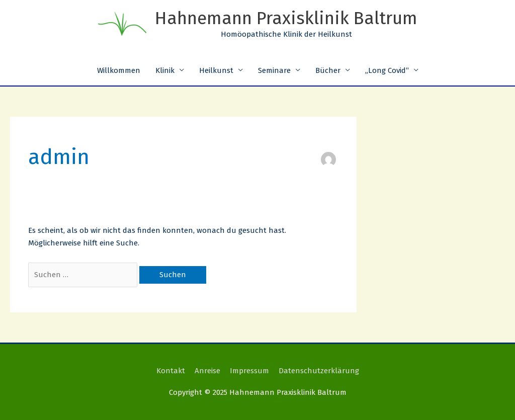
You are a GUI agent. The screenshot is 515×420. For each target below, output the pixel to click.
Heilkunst (216, 70)
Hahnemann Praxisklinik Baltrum (286, 18)
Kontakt (171, 371)
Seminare (274, 70)
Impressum (249, 371)
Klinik (165, 70)
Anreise (207, 371)
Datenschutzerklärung (319, 371)
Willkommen (119, 70)
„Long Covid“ (387, 70)
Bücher (328, 70)
